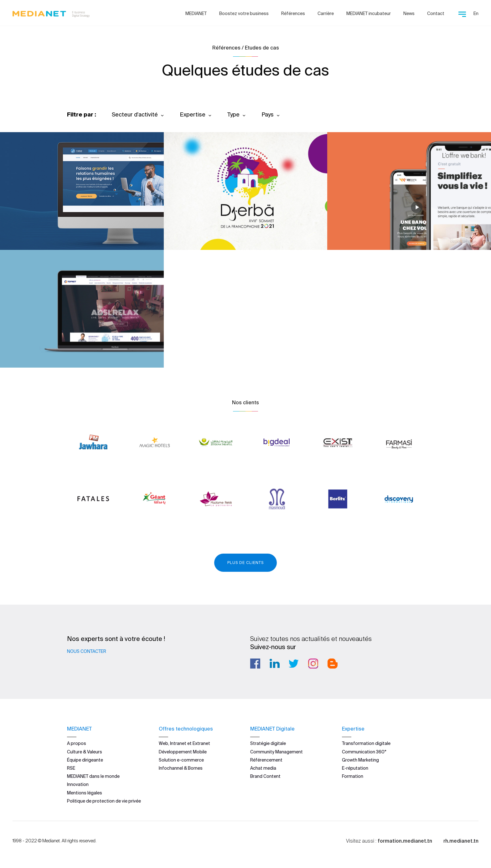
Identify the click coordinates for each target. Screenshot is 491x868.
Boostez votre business (244, 13)
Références (293, 13)
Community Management (277, 752)
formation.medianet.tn (405, 841)
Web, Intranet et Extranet (184, 743)
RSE (71, 768)
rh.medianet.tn (461, 841)
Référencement (266, 760)
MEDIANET (196, 13)
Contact (436, 13)
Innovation (78, 784)
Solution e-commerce (181, 760)
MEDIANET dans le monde (93, 776)
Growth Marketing (360, 760)
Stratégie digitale (268, 743)
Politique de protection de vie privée (104, 801)
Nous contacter (87, 651)
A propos (77, 743)
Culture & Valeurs (85, 752)
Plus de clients (246, 563)
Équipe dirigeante (85, 760)
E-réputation (355, 768)
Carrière (326, 13)
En (476, 13)
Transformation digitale (366, 743)
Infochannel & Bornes (181, 768)
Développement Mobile (183, 752)
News (409, 13)
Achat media (263, 768)
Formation (353, 776)
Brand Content (265, 776)
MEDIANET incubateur (369, 13)
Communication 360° (364, 752)
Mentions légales (85, 793)
